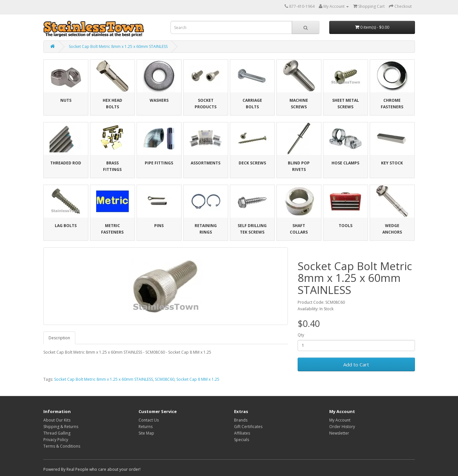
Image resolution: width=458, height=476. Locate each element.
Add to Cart (356, 364)
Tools (346, 226)
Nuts (66, 100)
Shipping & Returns (61, 427)
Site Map (146, 433)
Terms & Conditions (62, 446)
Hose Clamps (345, 163)
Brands (241, 420)
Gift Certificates (248, 427)
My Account (340, 420)
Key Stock (392, 163)
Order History (342, 427)
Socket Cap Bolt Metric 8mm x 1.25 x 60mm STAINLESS (118, 46)
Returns (146, 427)
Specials (242, 440)
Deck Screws (252, 163)
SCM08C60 (165, 379)
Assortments (206, 163)
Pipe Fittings (159, 163)
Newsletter (339, 433)
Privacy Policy (56, 440)
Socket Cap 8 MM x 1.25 (198, 379)
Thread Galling (57, 433)
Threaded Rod (66, 163)
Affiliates (242, 433)
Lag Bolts (66, 226)
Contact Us (149, 420)
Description (59, 338)
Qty (301, 335)
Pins (159, 226)
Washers (159, 100)
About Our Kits (57, 420)
